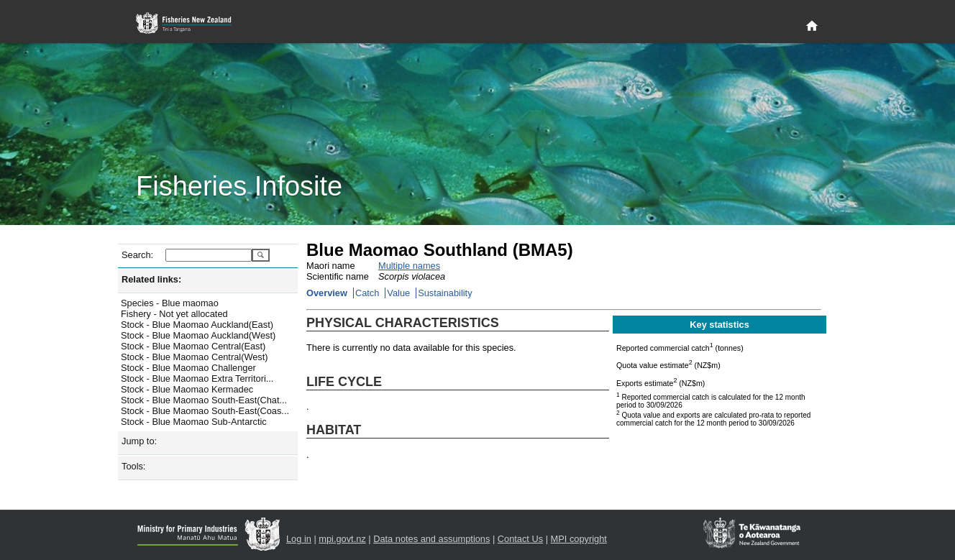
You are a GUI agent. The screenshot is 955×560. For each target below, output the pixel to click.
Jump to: (139, 441)
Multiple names (409, 266)
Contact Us (520, 539)
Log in (299, 539)
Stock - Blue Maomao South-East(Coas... (205, 411)
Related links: (151, 279)
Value (398, 293)
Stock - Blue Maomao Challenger (188, 368)
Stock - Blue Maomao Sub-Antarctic (194, 422)
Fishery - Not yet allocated (174, 314)
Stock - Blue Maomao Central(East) (193, 346)
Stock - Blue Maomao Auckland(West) (198, 335)
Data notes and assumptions (431, 539)
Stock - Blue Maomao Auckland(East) (197, 325)
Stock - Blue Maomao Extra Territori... (197, 378)
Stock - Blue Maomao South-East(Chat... (204, 400)
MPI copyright (579, 539)
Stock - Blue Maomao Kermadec (187, 389)
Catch (367, 293)
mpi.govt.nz (342, 539)
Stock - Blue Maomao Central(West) (195, 357)
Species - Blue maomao (170, 303)
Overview (327, 293)
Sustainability (445, 293)
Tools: (133, 466)
